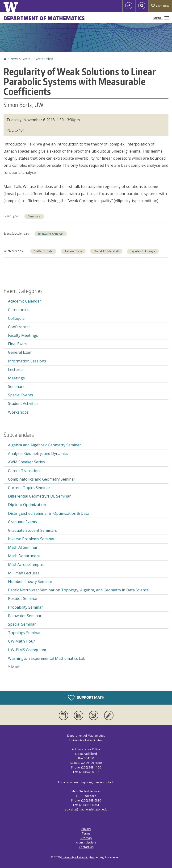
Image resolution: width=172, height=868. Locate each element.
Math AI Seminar (23, 547)
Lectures (16, 370)
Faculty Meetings (23, 335)
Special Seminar (22, 624)
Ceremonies (19, 310)
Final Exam (17, 344)
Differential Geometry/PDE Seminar (39, 496)
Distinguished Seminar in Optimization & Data (49, 513)
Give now (160, 6)
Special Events (21, 395)
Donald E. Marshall (106, 251)
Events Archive (44, 59)
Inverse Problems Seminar (31, 539)
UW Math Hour (21, 641)
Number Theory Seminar (30, 581)
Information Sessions (27, 361)
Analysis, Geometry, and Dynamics (38, 453)
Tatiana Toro (73, 251)
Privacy (86, 829)
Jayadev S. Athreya (143, 251)
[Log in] (129, 6)
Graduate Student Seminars (32, 530)
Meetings (16, 378)
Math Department (24, 556)
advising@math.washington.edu (86, 809)
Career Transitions (25, 471)
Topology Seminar (24, 633)
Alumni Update (86, 842)
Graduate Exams (22, 522)
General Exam (20, 352)
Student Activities (23, 403)
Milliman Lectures (24, 573)
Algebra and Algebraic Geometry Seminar (44, 445)
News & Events (20, 59)
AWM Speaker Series (26, 462)
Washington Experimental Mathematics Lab (47, 658)
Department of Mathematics (44, 18)
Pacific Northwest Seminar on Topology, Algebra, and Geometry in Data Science (78, 590)
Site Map (86, 838)
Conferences (19, 327)
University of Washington (78, 857)
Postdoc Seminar (23, 598)
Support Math (86, 698)
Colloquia (16, 318)
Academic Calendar (25, 301)
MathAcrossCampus (26, 565)
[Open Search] (142, 6)
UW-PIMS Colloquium (27, 650)
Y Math (14, 667)
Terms (86, 833)
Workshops (18, 412)
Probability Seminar (25, 607)
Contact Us (86, 847)
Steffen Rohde (43, 251)
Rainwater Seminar (51, 234)
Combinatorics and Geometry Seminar (42, 479)
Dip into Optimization (27, 505)
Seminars (34, 216)
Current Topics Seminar (29, 488)
